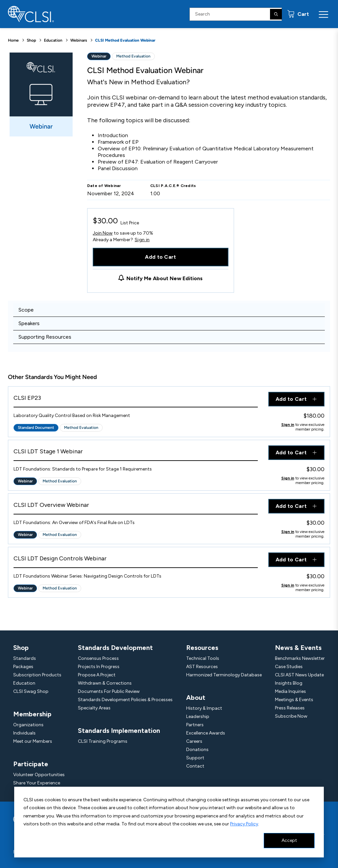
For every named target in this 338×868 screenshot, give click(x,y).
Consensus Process (98, 658)
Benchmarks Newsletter (300, 658)
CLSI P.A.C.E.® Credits (173, 186)
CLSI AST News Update (299, 675)
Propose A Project (97, 675)
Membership (32, 714)
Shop (31, 40)
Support (195, 758)
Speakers (29, 323)
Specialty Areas (94, 708)
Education (53, 40)
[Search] (276, 14)
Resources (202, 648)
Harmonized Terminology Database (224, 675)
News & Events (298, 648)
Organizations (28, 725)
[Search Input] (236, 14)
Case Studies (289, 667)
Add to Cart (161, 257)
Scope (26, 310)
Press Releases (290, 708)
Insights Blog (289, 683)
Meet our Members (33, 741)
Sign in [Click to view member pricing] (288, 425)
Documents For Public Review (109, 691)
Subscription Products (37, 675)
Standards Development (115, 648)
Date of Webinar (104, 186)
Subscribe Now (291, 716)
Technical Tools (203, 658)
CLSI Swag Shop (31, 691)
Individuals (24, 733)
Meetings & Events (294, 700)
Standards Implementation (119, 731)
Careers (194, 741)
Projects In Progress (99, 667)
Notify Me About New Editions (165, 278)
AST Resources (202, 667)
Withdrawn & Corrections (105, 683)
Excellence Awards (206, 733)
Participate (31, 764)
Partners (195, 725)
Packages (23, 667)
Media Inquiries (290, 691)
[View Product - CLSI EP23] (136, 400)
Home (13, 40)
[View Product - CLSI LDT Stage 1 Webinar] (136, 453)
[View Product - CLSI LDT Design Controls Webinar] (136, 560)
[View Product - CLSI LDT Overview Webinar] (136, 507)
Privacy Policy (244, 824)
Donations (197, 750)
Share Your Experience (37, 783)
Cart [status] (303, 14)
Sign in (142, 240)
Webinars (79, 40)
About (196, 698)
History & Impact (204, 708)
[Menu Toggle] (323, 14)
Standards (25, 658)
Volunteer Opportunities (39, 775)
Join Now (103, 233)
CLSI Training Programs (103, 741)
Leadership (198, 717)
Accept (289, 840)
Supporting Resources (45, 337)
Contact (195, 766)
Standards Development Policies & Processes (125, 700)
